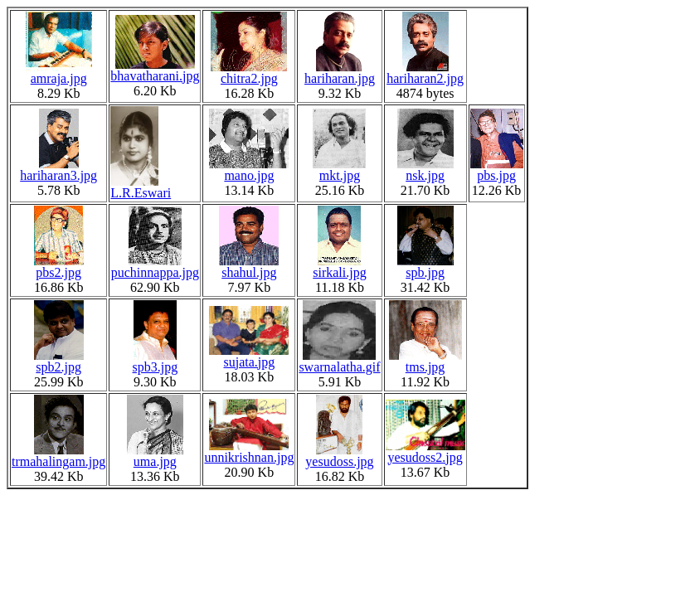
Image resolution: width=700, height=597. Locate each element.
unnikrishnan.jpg (249, 451)
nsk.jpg (425, 170)
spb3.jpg (156, 361)
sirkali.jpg (339, 267)
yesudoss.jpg (339, 456)
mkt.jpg (339, 170)
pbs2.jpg (59, 267)
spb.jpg (425, 267)
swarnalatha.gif (339, 361)
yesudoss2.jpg (425, 451)
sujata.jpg (249, 356)
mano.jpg (249, 170)
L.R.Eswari (141, 187)
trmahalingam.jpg (58, 456)
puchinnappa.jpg (155, 267)
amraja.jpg (59, 73)
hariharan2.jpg (425, 73)
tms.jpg (425, 361)
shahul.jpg (249, 267)
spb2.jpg (59, 361)
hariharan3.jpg (58, 170)
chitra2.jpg (249, 73)
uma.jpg (155, 456)
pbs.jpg (497, 170)
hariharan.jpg (340, 73)
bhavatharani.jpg (155, 70)
